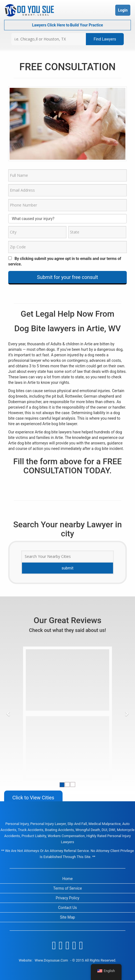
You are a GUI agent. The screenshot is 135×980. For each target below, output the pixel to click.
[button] (9, 713)
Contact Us (68, 908)
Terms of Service (68, 888)
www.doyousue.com (51, 960)
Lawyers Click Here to (68, 25)
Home (67, 879)
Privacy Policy (67, 898)
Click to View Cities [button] (33, 798)
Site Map (68, 917)
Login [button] (123, 10)
